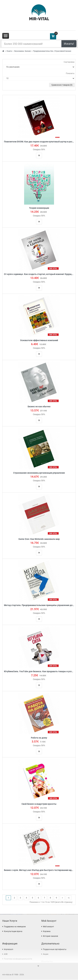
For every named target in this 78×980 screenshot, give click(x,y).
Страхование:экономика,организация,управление (39, 473)
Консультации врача (13, 932)
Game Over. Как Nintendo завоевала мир (39, 539)
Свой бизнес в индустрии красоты (39, 804)
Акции (46, 954)
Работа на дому (39, 738)
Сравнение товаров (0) (62, 85)
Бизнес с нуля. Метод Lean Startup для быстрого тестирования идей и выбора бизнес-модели (39, 870)
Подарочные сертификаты (55, 950)
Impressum (9, 950)
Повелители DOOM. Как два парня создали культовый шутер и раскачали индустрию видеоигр (39, 142)
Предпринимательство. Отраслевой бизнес (52, 51)
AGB (6, 954)
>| (69, 898)
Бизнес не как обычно (39, 407)
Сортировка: (69, 62)
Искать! (69, 44)
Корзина (47, 932)
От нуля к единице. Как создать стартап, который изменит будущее (39, 274)
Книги (9, 51)
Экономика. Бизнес (22, 51)
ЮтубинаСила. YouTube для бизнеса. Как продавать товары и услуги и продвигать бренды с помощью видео (39, 672)
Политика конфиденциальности (18, 959)
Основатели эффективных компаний (39, 341)
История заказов (50, 936)
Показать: (70, 73)
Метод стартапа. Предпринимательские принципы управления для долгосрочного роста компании (39, 605)
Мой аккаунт (48, 927)
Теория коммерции (39, 208)
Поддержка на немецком (15, 927)
